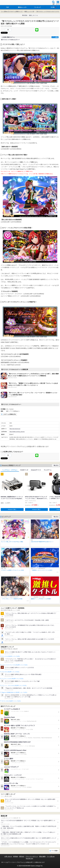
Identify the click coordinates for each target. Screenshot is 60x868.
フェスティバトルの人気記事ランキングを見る (13, 679)
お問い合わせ (8, 856)
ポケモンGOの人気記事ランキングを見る (11, 701)
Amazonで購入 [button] (12, 509)
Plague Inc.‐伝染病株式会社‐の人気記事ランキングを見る (14, 692)
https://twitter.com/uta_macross (17, 432)
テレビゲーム (48, 470)
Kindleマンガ (24, 470)
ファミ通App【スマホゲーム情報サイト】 (12, 11)
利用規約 (16, 856)
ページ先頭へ (55, 851)
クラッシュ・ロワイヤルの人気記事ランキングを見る (14, 685)
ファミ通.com (51, 856)
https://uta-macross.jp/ (15, 429)
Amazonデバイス (36, 470)
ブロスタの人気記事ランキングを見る (11, 672)
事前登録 (25, 15)
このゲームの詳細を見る (9, 414)
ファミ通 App (7, 3)
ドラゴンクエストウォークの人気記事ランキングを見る (15, 665)
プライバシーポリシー (32, 856)
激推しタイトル (33, 15)
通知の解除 (42, 856)
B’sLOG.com (29, 858)
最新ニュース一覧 (29, 11)
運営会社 (22, 856)
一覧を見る (56, 465)
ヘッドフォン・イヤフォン (10, 470)
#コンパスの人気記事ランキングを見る (11, 656)
